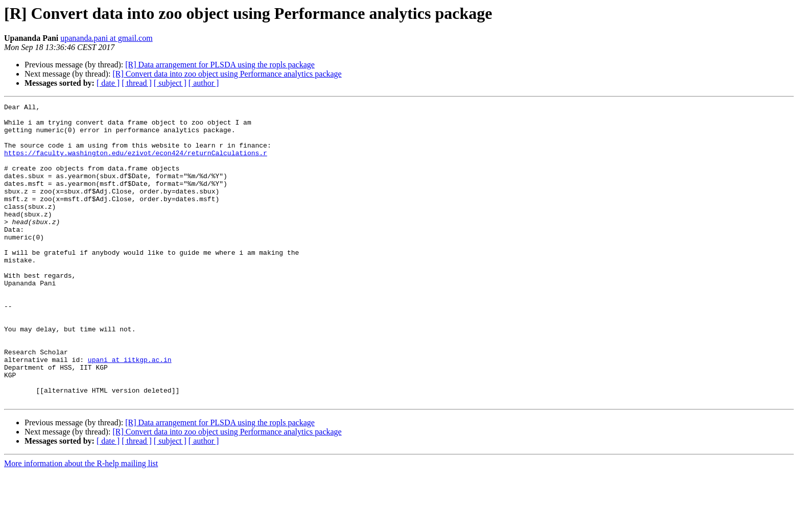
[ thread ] (137, 83)
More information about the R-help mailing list (81, 523)
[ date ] (108, 83)
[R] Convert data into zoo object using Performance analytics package (227, 74)
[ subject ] (170, 83)
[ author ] (204, 83)
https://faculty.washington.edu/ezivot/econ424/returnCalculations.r (136, 163)
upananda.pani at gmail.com (106, 38)
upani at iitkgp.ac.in (130, 412)
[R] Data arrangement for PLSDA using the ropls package (220, 65)
